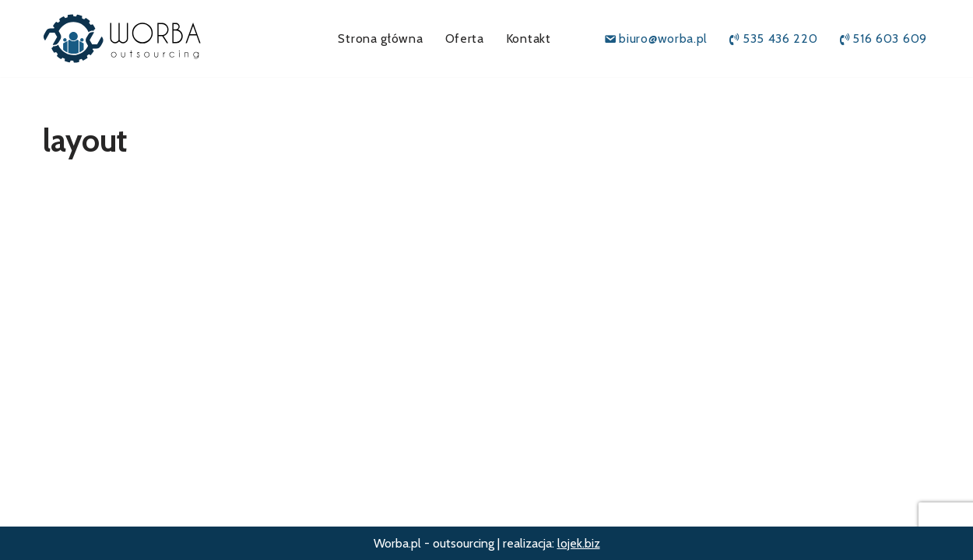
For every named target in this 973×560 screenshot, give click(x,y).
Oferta (465, 38)
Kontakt (529, 38)
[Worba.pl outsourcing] (140, 38)
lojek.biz (579, 543)
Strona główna (380, 38)
